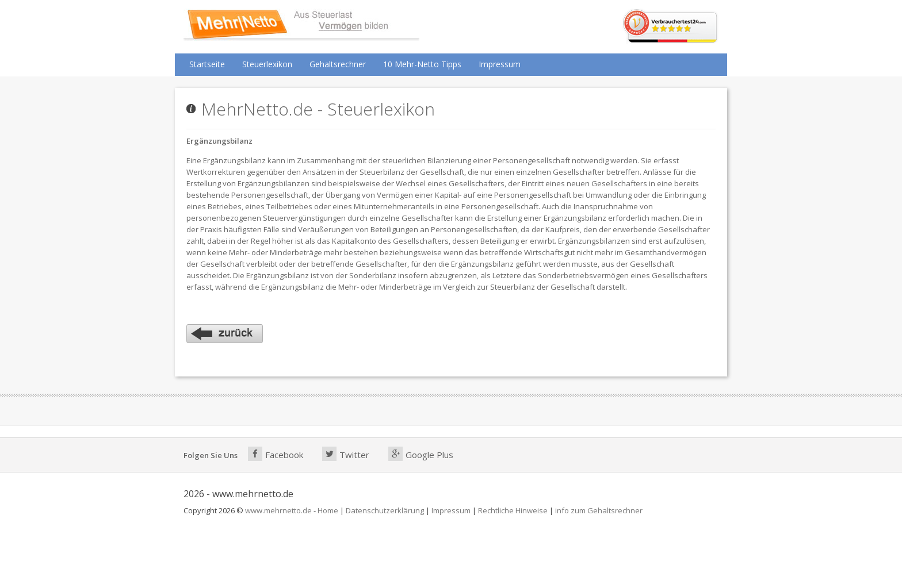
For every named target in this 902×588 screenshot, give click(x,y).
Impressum (500, 64)
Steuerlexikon (267, 64)
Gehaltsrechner (338, 64)
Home (328, 510)
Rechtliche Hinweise (513, 510)
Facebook (276, 454)
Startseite (207, 64)
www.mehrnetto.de (278, 510)
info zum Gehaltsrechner (599, 510)
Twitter (346, 454)
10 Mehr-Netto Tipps (422, 64)
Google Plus (421, 454)
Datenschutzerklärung (385, 510)
